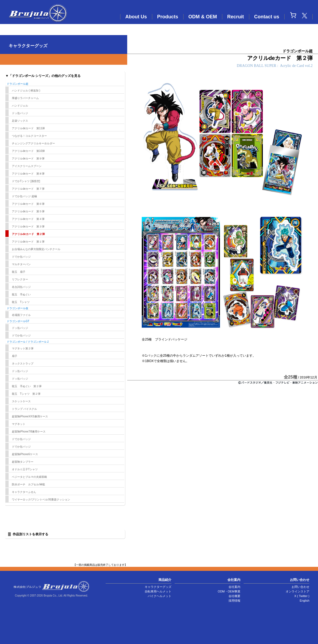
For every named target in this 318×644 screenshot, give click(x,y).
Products (168, 17)
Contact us (267, 17)
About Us (136, 17)
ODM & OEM (203, 17)
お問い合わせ (300, 587)
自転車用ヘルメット (158, 591)
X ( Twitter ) (302, 596)
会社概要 (234, 596)
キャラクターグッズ (158, 587)
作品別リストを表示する (30, 534)
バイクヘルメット (160, 596)
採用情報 (234, 601)
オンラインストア (298, 591)
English (305, 601)
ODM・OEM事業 (229, 591)
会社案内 (234, 587)
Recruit (236, 17)
